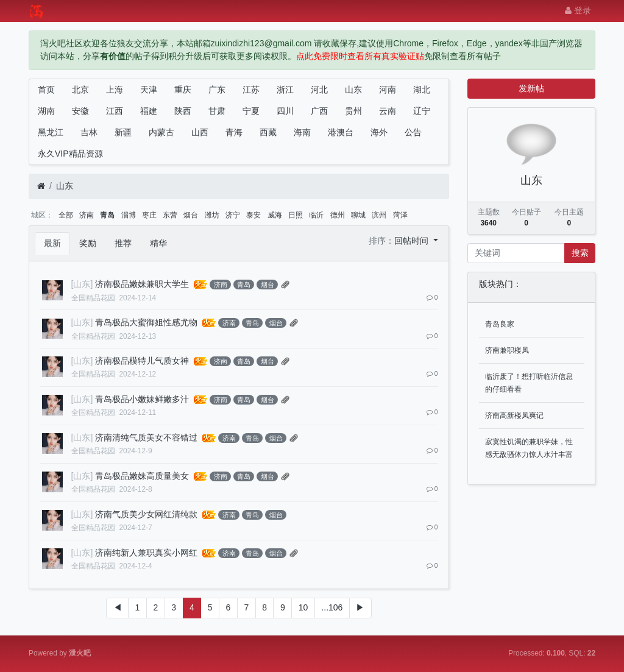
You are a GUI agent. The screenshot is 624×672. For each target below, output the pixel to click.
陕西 (183, 111)
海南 (302, 132)
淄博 (129, 215)
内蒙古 (161, 132)
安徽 (80, 111)
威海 (275, 215)
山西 (200, 132)
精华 (158, 243)
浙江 (285, 90)
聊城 (358, 215)
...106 (332, 607)
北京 (80, 90)
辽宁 (422, 111)
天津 (149, 90)
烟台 (191, 215)
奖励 (88, 243)
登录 (578, 10)
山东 (353, 90)
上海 (115, 90)
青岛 (107, 215)
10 (303, 607)
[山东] (82, 284)
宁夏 (251, 111)
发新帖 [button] (531, 88)
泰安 (253, 215)
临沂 (316, 215)
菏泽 (400, 215)
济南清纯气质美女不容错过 (146, 437)
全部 (66, 215)
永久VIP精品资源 (70, 154)
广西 (319, 111)
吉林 (89, 132)
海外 (379, 132)
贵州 (353, 111)
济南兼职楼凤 (507, 350)
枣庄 (149, 215)
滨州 (379, 215)
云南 (388, 111)
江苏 (251, 90)
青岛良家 (500, 324)
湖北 (422, 90)
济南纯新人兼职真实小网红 (146, 553)
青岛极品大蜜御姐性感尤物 (146, 322)
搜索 (580, 253)
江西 (115, 111)
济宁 (233, 215)
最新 (52, 243)
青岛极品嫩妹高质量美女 (142, 476)
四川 (285, 111)
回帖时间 (413, 241)
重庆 (183, 90)
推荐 (123, 243)
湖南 (46, 111)
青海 (234, 132)
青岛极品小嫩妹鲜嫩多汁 (142, 399)
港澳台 (341, 132)
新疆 (123, 132)
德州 (338, 215)
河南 (388, 90)
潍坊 (212, 215)
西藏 (268, 132)
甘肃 (217, 111)
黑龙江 (51, 132)
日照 (296, 215)
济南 (87, 215)
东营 (170, 215)
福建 (149, 111)
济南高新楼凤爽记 (514, 416)
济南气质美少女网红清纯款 (146, 514)
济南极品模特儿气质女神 (142, 361)
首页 (46, 90)
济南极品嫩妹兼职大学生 (142, 284)
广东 (217, 90)
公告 (413, 132)
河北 (319, 90)
